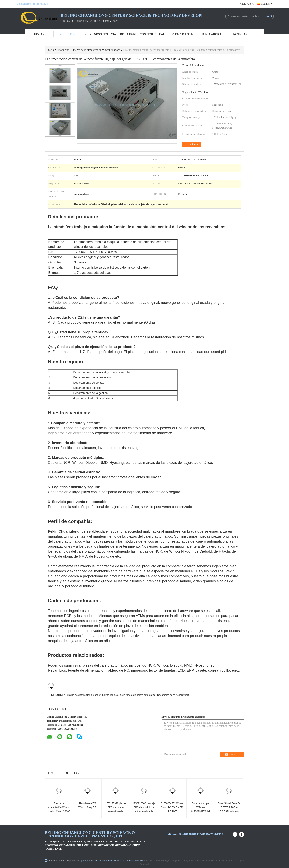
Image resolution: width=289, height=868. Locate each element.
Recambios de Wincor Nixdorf (173, 695)
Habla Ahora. (247, 4)
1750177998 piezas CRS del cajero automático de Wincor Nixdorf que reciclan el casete (116, 811)
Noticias (240, 34)
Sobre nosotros (97, 34)
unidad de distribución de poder (84, 695)
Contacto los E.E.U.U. (183, 34)
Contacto (232, 754)
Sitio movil (51, 861)
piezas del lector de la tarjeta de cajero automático (129, 695)
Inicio (51, 50)
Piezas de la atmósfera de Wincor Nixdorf (96, 50)
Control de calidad (154, 34)
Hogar (39, 34)
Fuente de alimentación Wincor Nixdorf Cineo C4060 (59, 807)
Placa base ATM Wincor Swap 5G (87, 805)
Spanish (267, 4)
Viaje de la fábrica (125, 34)
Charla (192, 145)
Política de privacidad (69, 861)
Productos (68, 34)
